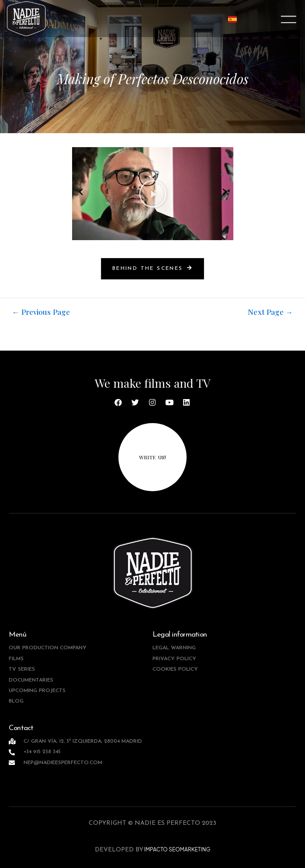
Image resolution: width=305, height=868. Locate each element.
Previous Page (41, 312)
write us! (152, 457)
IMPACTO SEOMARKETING (177, 849)
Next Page (270, 312)
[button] (81, 192)
